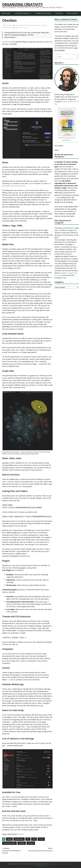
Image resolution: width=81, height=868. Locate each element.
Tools (21, 27)
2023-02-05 (8, 25)
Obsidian (16, 27)
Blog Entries (6, 13)
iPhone (41, 839)
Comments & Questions (43, 13)
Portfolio (59, 13)
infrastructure (19, 839)
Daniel (17, 25)
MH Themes (30, 864)
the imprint (68, 27)
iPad (34, 839)
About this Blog (73, 13)
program (31, 843)
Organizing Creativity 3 (23, 13)
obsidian (22, 843)
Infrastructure (8, 27)
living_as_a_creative (9, 843)
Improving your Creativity (39, 25)
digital (9, 839)
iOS (28, 839)
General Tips (26, 25)
